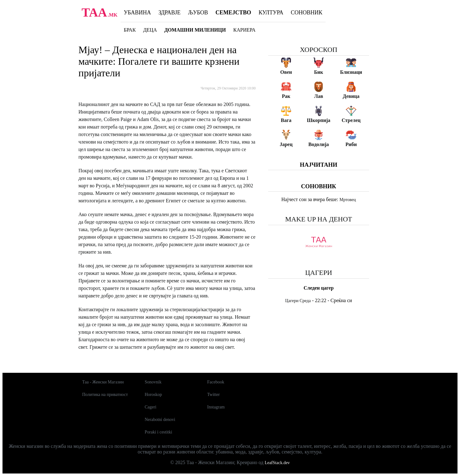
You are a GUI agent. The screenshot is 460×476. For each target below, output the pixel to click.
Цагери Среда (298, 301)
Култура (271, 13)
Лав (319, 96)
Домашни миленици (195, 30)
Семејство (233, 13)
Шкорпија (319, 120)
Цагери (318, 273)
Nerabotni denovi (160, 420)
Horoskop (153, 395)
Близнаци (351, 72)
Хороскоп (319, 50)
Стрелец (351, 120)
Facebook (216, 382)
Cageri (150, 407)
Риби (351, 144)
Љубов (198, 13)
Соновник (307, 13)
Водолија (319, 144)
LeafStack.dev (277, 463)
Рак (286, 96)
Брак (130, 30)
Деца (150, 30)
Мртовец (347, 200)
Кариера (245, 30)
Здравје (170, 13)
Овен (286, 72)
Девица (351, 96)
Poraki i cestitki (158, 432)
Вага (286, 120)
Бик (319, 72)
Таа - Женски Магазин (103, 382)
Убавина (137, 13)
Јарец (286, 144)
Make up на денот (318, 219)
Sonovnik (153, 382)
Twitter (213, 395)
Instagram (216, 407)
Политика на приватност (105, 395)
